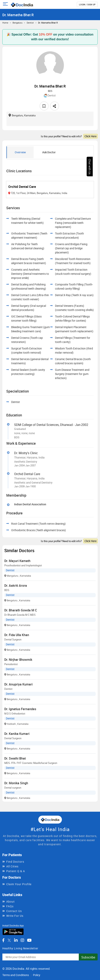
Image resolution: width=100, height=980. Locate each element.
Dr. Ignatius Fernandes (20, 709)
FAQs (10, 906)
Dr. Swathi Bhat (15, 758)
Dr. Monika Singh (16, 783)
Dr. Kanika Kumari (17, 734)
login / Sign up (87, 4)
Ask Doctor (49, 152)
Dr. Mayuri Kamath (17, 561)
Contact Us (14, 911)
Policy (37, 975)
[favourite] (44, 106)
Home (5, 23)
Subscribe (88, 957)
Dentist (30, 23)
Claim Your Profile (19, 884)
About (11, 901)
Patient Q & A (16, 871)
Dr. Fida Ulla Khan (17, 635)
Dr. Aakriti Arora (16, 586)
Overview (20, 152)
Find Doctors (15, 862)
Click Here (90, 136)
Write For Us (15, 916)
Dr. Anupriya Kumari (18, 684)
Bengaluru (17, 23)
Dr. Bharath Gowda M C (21, 610)
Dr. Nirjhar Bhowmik (18, 660)
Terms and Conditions (16, 975)
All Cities (12, 866)
